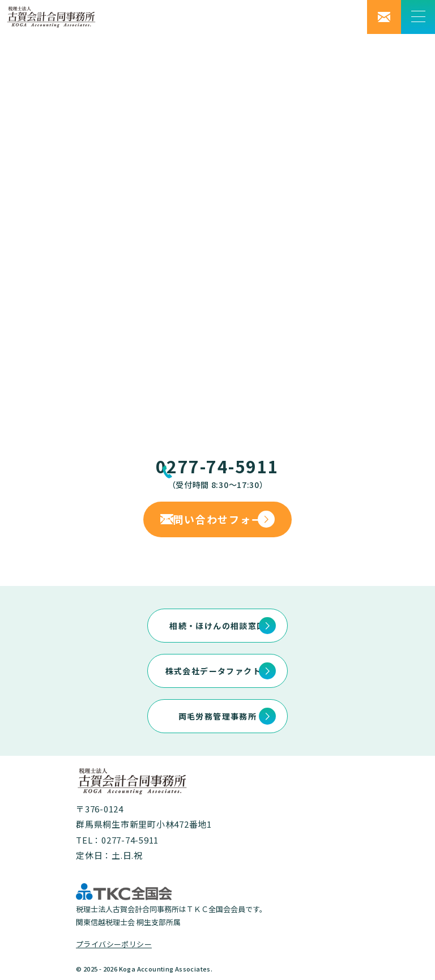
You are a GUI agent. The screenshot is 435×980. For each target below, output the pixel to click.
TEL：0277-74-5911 (117, 840)
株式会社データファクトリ (218, 671)
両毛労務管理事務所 (218, 716)
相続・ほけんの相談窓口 (217, 626)
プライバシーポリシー (114, 944)
